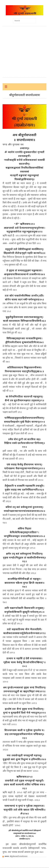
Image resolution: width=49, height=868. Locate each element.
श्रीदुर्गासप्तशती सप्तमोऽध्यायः (19, 856)
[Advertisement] (24, 52)
